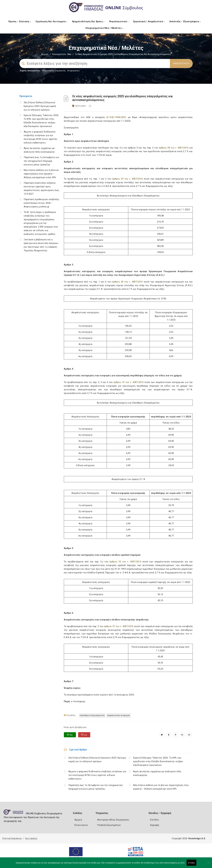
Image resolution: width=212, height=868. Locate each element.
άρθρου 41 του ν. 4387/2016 (129, 382)
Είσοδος (155, 820)
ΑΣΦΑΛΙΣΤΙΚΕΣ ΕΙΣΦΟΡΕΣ (118, 715)
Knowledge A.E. (197, 838)
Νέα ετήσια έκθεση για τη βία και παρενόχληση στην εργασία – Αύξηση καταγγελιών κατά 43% (41, 174)
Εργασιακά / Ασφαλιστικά (149, 21)
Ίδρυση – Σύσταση (19, 21)
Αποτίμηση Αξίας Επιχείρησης (113, 820)
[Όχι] (208, 864)
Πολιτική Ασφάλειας (12, 838)
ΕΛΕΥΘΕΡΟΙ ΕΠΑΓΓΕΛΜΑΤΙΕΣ (92, 715)
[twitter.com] (162, 735)
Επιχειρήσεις (74, 71)
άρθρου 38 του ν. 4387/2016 (173, 148)
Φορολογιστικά (119, 21)
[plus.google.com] (182, 735)
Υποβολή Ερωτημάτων (109, 825)
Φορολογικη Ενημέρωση (54, 71)
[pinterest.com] (176, 735)
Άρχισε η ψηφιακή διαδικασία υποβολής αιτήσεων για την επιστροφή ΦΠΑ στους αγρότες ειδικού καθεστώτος (97, 775)
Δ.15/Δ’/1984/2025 (116, 117)
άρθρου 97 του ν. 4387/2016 (119, 626)
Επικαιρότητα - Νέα (62, 54)
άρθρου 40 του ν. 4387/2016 (127, 282)
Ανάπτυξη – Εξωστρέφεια (185, 21)
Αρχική (45, 54)
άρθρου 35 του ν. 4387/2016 (126, 562)
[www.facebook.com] (169, 735)
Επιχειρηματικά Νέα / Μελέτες (104, 28)
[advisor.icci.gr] (189, 735)
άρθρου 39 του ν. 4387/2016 (127, 179)
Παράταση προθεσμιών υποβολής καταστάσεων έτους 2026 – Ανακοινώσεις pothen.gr (41, 203)
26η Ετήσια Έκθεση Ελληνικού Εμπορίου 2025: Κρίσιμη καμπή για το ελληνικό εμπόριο (40, 106)
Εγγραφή (155, 825)
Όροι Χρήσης (31, 838)
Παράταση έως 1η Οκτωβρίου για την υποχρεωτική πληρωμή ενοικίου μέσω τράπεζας (41, 161)
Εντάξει (191, 863)
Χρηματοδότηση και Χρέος (88, 21)
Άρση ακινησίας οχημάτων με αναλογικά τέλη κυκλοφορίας (157, 773)
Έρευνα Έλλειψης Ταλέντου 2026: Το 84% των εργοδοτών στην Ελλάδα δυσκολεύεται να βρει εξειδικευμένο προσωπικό (158, 761)
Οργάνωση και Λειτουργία (51, 21)
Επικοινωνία (81, 825)
